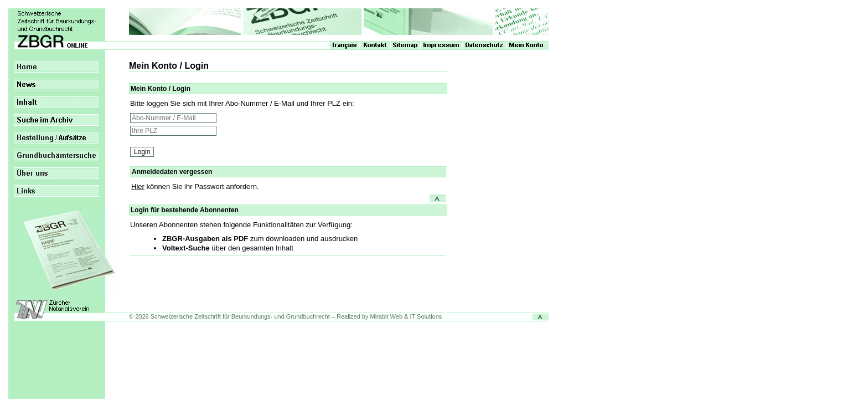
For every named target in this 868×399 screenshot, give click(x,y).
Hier (138, 186)
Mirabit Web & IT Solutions (406, 316)
